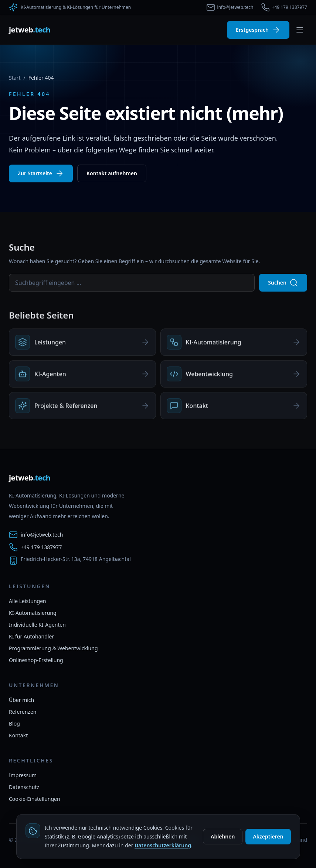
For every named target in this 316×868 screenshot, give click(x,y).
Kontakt (18, 735)
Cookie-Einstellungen (35, 799)
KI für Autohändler (31, 636)
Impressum (23, 775)
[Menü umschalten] (300, 30)
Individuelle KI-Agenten (37, 625)
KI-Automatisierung (33, 613)
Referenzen (23, 712)
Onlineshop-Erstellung (36, 660)
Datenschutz (24, 787)
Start (15, 78)
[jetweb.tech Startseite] (30, 30)
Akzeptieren (268, 836)
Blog (14, 724)
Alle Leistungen (28, 601)
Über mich (21, 700)
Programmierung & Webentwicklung (53, 648)
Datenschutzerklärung (163, 845)
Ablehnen (223, 836)
